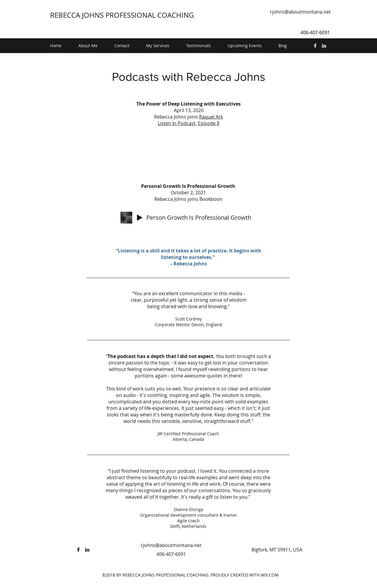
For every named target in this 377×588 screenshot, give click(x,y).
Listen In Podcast (177, 123)
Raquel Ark (211, 117)
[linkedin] (324, 46)
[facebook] (315, 46)
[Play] (140, 218)
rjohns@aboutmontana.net (300, 12)
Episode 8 (209, 123)
